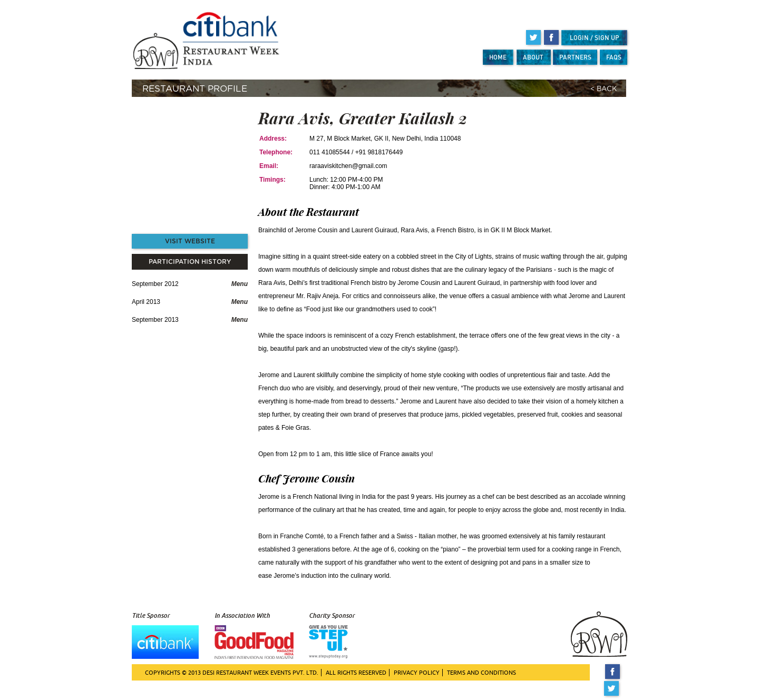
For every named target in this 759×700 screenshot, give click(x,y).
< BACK (604, 89)
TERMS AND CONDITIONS (481, 673)
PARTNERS (575, 57)
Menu (240, 284)
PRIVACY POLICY (417, 673)
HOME (498, 57)
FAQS (614, 57)
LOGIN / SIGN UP (595, 38)
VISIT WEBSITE (190, 241)
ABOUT (533, 57)
